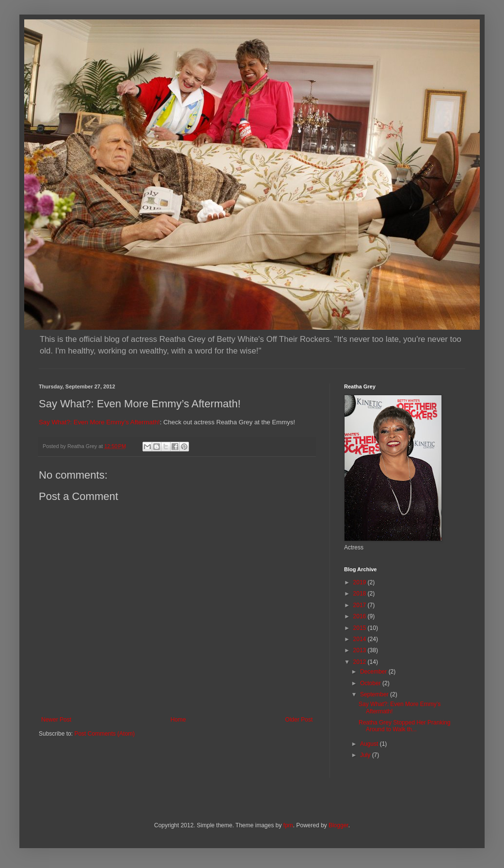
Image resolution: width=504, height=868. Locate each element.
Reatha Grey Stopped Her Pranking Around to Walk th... (404, 726)
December (374, 672)
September (375, 694)
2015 (361, 628)
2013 (361, 650)
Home (178, 720)
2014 (361, 639)
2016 (361, 616)
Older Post (299, 720)
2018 (361, 594)
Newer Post (56, 720)
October (371, 683)
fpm (288, 825)
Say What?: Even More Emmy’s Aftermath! (99, 422)
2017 (361, 605)
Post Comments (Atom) (104, 734)
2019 (361, 582)
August (370, 744)
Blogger (339, 825)
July (366, 755)
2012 (361, 662)
